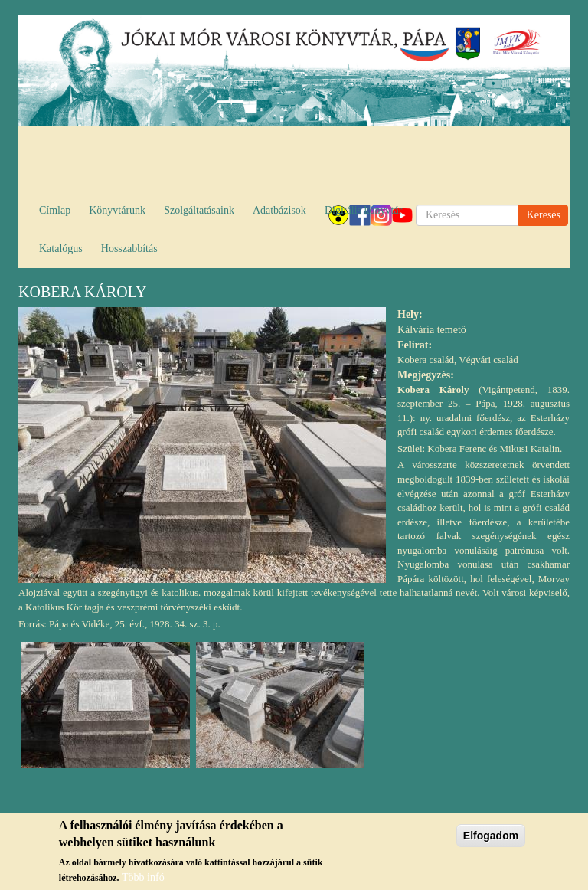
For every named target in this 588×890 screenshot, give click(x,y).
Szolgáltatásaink (199, 210)
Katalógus (61, 249)
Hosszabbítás (129, 249)
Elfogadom (491, 841)
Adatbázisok (279, 210)
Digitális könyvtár (364, 210)
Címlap (55, 210)
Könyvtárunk (117, 210)
